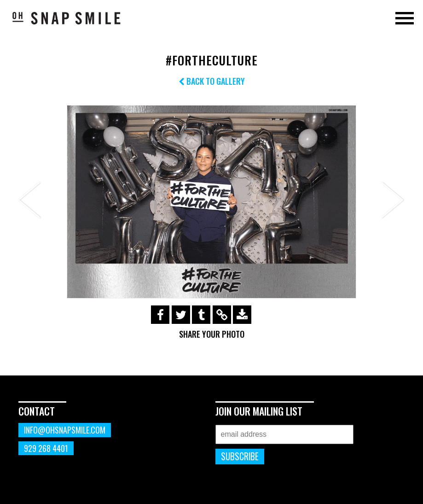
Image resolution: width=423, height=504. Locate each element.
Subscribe (240, 456)
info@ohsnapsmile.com (65, 430)
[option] (211, 202)
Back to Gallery (212, 81)
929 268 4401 (46, 448)
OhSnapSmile (67, 18)
